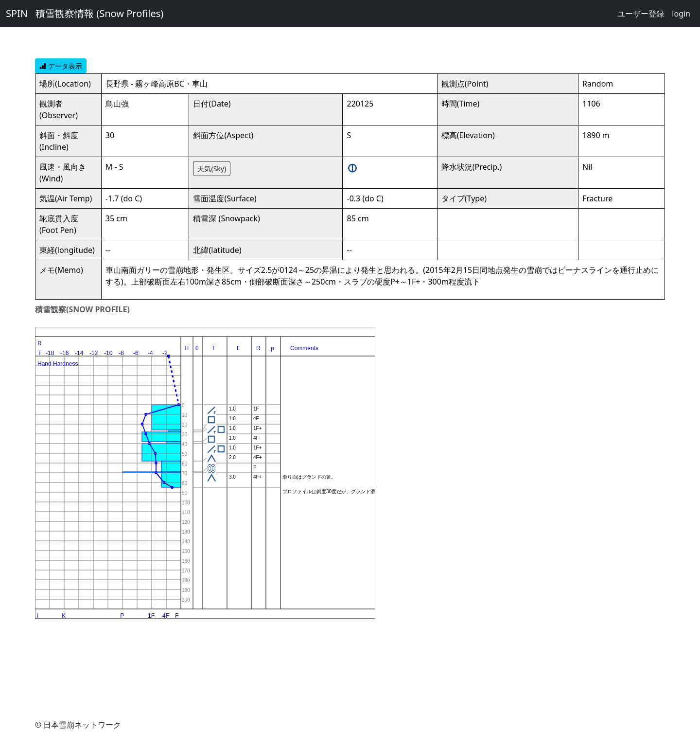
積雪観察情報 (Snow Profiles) (99, 13)
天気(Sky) (212, 169)
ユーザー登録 (641, 14)
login (681, 14)
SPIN (17, 13)
